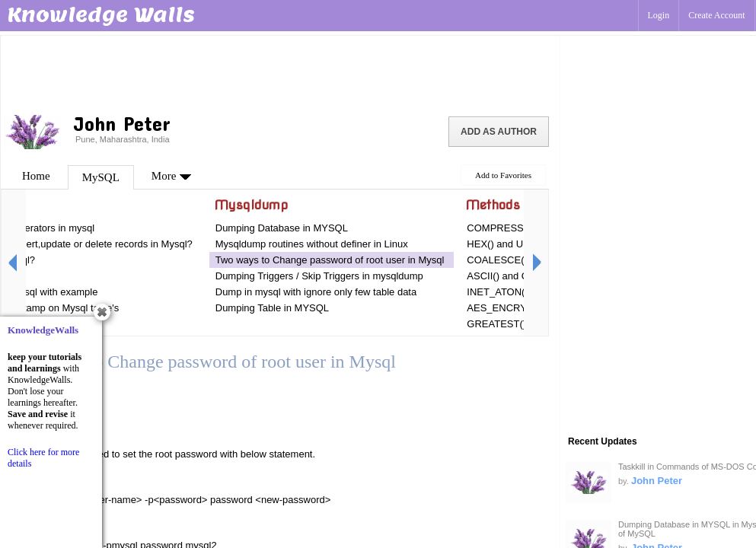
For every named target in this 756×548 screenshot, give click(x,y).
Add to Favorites (503, 175)
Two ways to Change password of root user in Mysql (330, 260)
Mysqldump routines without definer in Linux (312, 244)
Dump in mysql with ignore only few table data (316, 292)
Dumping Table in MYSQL (272, 308)
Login (659, 15)
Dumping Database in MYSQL (282, 228)
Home (36, 176)
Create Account (716, 15)
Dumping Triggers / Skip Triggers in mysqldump (319, 276)
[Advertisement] (280, 72)
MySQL (101, 177)
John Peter (657, 481)
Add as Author (499, 132)
